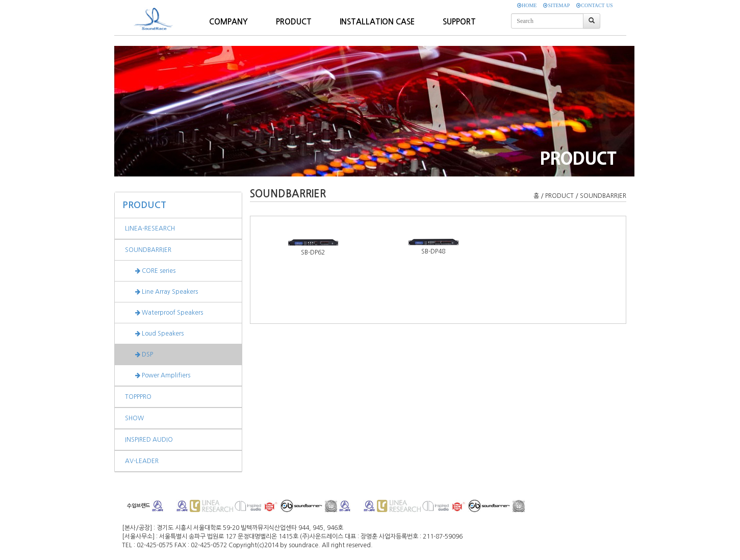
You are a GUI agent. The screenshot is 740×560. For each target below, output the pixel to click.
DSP (139, 354)
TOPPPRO (138, 397)
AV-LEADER (142, 461)
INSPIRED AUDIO (149, 440)
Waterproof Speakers (164, 313)
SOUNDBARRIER (148, 250)
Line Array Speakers (161, 292)
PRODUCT (144, 205)
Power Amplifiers (158, 375)
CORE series (150, 271)
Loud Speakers (154, 334)
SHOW (134, 418)
